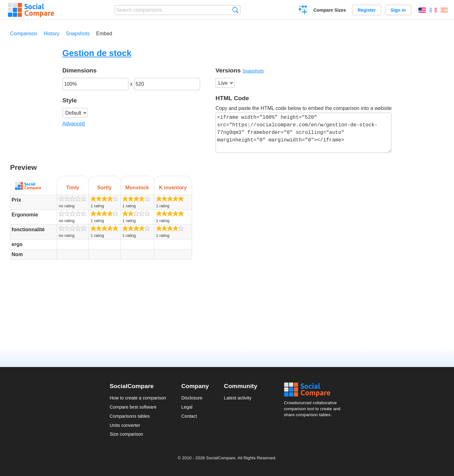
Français (433, 10)
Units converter (125, 425)
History (52, 34)
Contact (189, 416)
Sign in (398, 10)
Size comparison (126, 434)
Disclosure (192, 398)
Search (235, 10)
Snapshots (78, 34)
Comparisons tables (130, 416)
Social (314, 390)
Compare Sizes (330, 10)
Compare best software (133, 407)
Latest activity (238, 398)
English (422, 10)
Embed (104, 34)
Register (367, 10)
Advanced (74, 124)
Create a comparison (303, 11)
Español (444, 10)
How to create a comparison (138, 398)
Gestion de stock (97, 53)
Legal (187, 407)
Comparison (24, 34)
